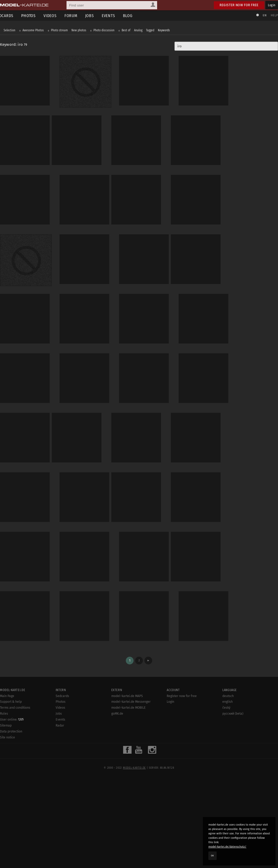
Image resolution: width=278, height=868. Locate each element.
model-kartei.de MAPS (127, 785)
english (228, 791)
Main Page (7, 785)
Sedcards (62, 785)
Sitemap (6, 815)
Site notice (8, 827)
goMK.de (117, 803)
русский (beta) (233, 803)
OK (213, 856)
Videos (58, 16)
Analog (141, 32)
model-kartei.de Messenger (131, 791)
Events (116, 16)
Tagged (153, 32)
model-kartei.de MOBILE (129, 797)
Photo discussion (107, 32)
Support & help (11, 791)
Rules (4, 803)
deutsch (228, 785)
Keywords (166, 32)
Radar (60, 815)
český (226, 797)
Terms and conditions (15, 797)
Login (272, 5)
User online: (12, 809)
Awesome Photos (36, 32)
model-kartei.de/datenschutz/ (227, 847)
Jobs (97, 16)
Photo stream (62, 32)
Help (272, 15)
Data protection (11, 821)
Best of (129, 32)
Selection (12, 32)
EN (262, 15)
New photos (81, 32)
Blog (136, 16)
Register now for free (239, 5)
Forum (79, 16)
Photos (36, 16)
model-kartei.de (134, 857)
